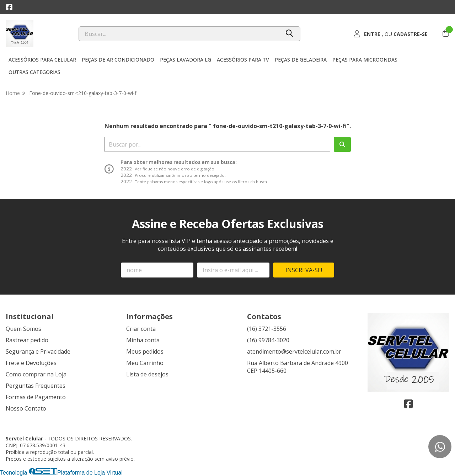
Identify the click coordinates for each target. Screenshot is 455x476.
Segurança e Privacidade (38, 351)
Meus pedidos (145, 351)
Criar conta (141, 329)
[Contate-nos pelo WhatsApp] (440, 447)
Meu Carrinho (145, 363)
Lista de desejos (147, 374)
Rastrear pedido (27, 340)
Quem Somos (23, 329)
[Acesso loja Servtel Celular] (390, 34)
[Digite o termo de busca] (179, 34)
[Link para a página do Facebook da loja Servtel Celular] (9, 7)
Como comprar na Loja (36, 374)
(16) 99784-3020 (268, 340)
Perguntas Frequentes (36, 386)
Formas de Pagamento (36, 397)
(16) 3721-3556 (267, 329)
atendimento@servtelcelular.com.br (294, 351)
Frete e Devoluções (31, 363)
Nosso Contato (26, 408)
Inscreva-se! (304, 270)
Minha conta (143, 340)
